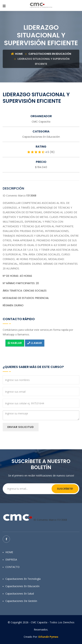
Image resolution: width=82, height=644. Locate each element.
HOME (9, 552)
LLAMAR (35, 343)
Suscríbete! (65, 489)
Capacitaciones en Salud (20, 594)
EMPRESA (11, 560)
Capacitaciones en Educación (50, 54)
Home (17, 54)
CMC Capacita (41, 122)
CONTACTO (12, 567)
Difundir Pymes (48, 637)
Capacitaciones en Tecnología (23, 579)
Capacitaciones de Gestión (21, 601)
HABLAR (15, 343)
